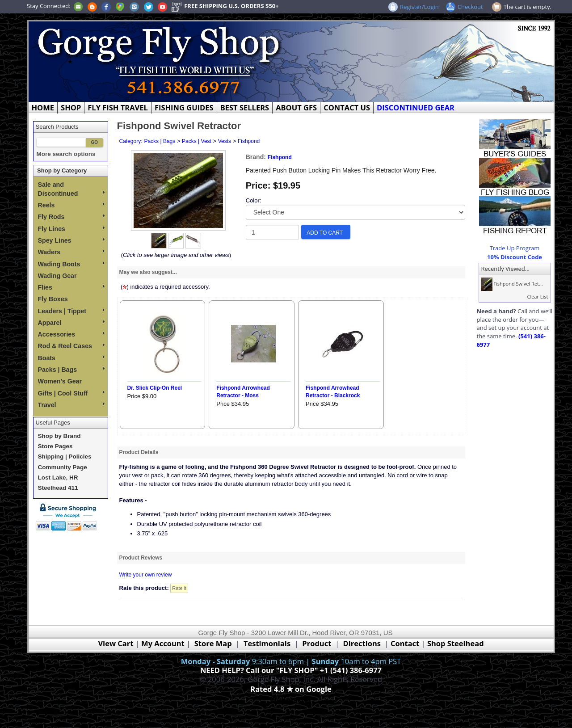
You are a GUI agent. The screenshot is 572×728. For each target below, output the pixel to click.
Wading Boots (71, 264)
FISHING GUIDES (184, 107)
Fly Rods (71, 217)
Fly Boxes (53, 299)
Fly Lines (71, 229)
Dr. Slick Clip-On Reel (155, 388)
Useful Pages (53, 423)
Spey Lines (71, 240)
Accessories (71, 334)
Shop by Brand (59, 436)
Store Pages (55, 446)
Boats (71, 358)
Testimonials (267, 643)
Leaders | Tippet (71, 311)
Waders (71, 252)
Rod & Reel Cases (71, 346)
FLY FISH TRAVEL (118, 107)
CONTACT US (347, 107)
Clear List (537, 297)
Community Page (63, 467)
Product (317, 643)
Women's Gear (60, 381)
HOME (43, 107)
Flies (71, 287)
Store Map (213, 643)
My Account (163, 643)
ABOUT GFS (296, 107)
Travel (71, 405)
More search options (66, 154)
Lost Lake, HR (58, 478)
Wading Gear (57, 276)
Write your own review (146, 575)
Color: (254, 200)
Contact (406, 643)
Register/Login (419, 7)
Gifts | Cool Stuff (71, 393)
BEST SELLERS (245, 107)
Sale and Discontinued (71, 189)
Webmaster (291, 700)
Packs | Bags (71, 370)
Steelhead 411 (58, 488)
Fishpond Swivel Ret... (511, 284)
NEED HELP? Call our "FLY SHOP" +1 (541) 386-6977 (291, 670)
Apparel (71, 323)
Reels (71, 205)
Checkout (470, 7)
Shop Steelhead (456, 643)
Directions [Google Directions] (362, 643)
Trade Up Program (515, 248)
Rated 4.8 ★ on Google (291, 689)
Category (130, 141)
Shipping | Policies (65, 457)
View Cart (116, 643)
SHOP (71, 107)
